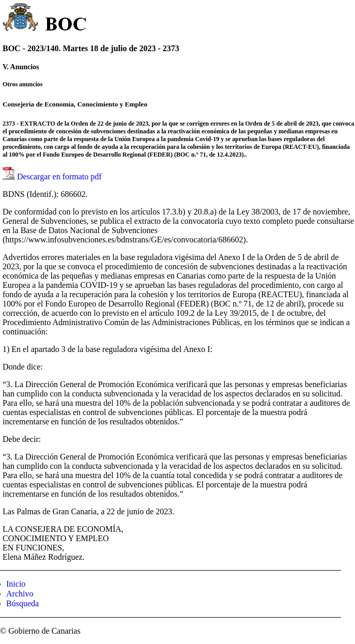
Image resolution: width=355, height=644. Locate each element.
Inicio (16, 584)
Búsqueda (22, 603)
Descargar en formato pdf (59, 177)
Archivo (20, 594)
